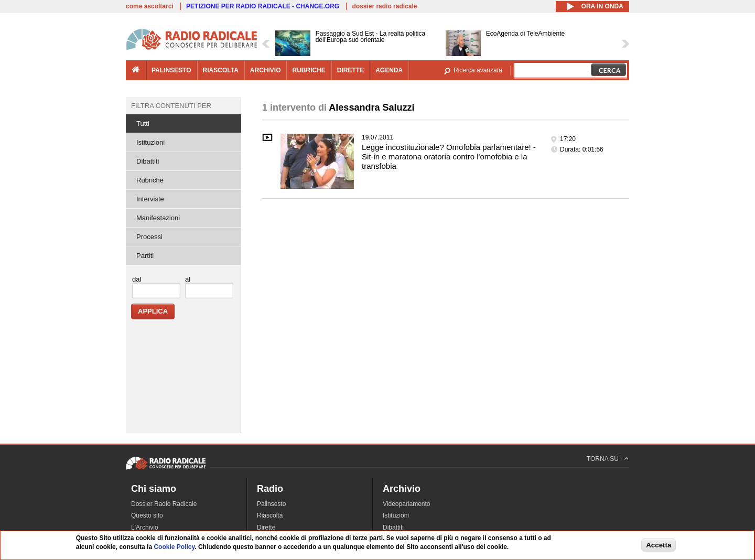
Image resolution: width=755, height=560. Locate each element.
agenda (389, 70)
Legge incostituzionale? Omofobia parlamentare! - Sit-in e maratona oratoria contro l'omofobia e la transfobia (449, 157)
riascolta (221, 70)
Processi (149, 237)
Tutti (143, 123)
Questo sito (147, 515)
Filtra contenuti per (171, 106)
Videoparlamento (407, 504)
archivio (266, 70)
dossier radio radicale (384, 6)
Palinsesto (271, 504)
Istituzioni (150, 142)
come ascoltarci (150, 6)
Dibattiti (148, 161)
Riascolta (270, 515)
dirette (350, 70)
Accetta (659, 546)
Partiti (145, 256)
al (188, 279)
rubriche (309, 70)
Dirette (266, 527)
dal (137, 279)
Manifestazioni (158, 218)
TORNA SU (603, 459)
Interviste (150, 199)
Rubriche (150, 180)
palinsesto (171, 70)
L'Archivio (145, 527)
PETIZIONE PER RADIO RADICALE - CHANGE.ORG (263, 6)
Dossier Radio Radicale (164, 504)
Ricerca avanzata (478, 70)
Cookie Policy (174, 548)
